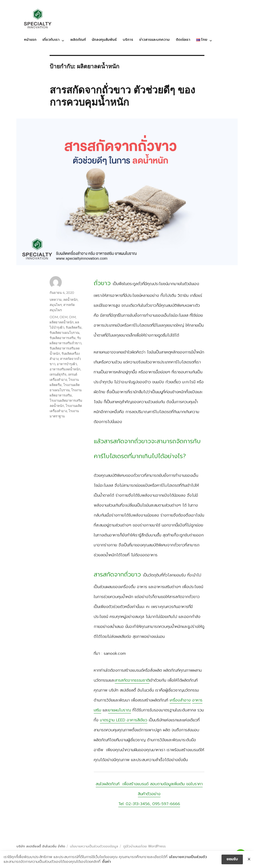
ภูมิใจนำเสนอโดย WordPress (144, 846)
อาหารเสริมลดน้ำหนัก (65, 369)
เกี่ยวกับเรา (51, 40)
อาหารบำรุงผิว (67, 364)
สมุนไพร (56, 305)
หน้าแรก (30, 40)
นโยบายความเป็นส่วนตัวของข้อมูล (94, 846)
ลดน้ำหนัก (70, 300)
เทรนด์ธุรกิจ (58, 374)
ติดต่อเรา (183, 40)
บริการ (128, 40)
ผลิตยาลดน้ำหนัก (62, 322)
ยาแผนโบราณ (120, 710)
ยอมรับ (232, 859)
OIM (72, 317)
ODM (54, 317)
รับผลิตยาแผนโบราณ (64, 333)
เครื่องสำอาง (180, 700)
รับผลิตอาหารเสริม (63, 338)
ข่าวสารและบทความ (154, 40)
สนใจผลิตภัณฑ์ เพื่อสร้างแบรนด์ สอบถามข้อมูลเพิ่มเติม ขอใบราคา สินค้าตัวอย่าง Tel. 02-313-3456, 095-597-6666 (149, 794)
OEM (63, 317)
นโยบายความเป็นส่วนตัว (188, 857)
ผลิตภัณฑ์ (78, 40)
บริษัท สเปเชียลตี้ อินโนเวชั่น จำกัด (41, 846)
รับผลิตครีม (74, 327)
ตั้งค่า (101, 862)
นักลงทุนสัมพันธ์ (104, 40)
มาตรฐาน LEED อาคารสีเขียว (124, 720)
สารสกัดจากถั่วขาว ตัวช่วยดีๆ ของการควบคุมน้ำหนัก (122, 96)
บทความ (56, 300)
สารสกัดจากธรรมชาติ (132, 680)
